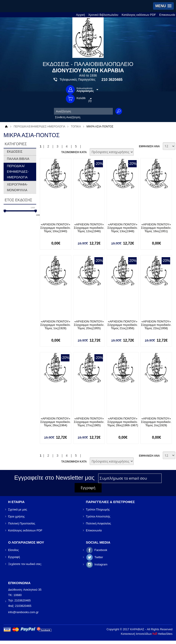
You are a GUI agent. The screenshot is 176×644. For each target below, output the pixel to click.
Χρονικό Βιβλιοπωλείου (103, 15)
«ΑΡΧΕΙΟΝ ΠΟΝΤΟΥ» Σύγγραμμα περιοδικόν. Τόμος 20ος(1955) (89, 325)
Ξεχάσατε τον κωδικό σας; (25, 564)
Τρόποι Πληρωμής (98, 509)
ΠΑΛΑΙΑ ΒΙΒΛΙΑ (18, 159)
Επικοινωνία (167, 15)
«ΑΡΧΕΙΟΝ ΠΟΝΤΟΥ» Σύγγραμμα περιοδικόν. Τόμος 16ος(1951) (156, 228)
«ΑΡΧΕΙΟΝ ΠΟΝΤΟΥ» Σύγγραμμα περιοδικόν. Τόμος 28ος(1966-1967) (123, 422)
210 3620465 (112, 80)
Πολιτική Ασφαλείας (98, 523)
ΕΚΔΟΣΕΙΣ (15, 152)
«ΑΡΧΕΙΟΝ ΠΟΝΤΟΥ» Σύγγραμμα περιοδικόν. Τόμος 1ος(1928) (55, 325)
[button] (163, 6)
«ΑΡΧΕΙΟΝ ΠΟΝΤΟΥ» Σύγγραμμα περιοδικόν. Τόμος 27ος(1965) (89, 422)
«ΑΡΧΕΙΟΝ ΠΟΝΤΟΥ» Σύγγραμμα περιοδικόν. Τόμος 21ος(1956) (123, 325)
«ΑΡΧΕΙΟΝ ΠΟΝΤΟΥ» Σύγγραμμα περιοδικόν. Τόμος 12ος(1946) (89, 228)
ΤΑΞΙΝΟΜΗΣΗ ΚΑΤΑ (74, 152)
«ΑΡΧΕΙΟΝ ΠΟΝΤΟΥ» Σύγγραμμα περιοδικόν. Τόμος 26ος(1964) (55, 422)
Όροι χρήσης (16, 516)
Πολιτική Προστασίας (22, 523)
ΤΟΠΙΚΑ (76, 127)
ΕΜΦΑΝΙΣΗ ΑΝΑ (149, 146)
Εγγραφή (14, 557)
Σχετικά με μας (18, 509)
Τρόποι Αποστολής (98, 516)
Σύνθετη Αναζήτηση (68, 117)
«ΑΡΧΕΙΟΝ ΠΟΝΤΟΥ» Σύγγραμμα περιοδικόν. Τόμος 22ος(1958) (156, 325)
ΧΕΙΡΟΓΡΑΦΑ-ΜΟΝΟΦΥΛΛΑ (17, 187)
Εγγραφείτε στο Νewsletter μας (55, 478)
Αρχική (80, 15)
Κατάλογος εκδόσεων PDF (139, 15)
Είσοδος (13, 550)
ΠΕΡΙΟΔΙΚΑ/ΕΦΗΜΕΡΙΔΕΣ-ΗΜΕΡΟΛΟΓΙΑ (40, 127)
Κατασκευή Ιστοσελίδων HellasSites (147, 634)
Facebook (101, 550)
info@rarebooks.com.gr (23, 612)
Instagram (101, 564)
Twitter (99, 557)
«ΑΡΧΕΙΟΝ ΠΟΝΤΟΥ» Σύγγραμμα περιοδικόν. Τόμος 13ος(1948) (123, 228)
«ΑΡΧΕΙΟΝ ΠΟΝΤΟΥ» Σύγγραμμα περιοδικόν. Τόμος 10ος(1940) (55, 228)
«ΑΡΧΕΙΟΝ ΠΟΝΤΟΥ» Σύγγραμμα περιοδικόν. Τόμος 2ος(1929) (156, 422)
